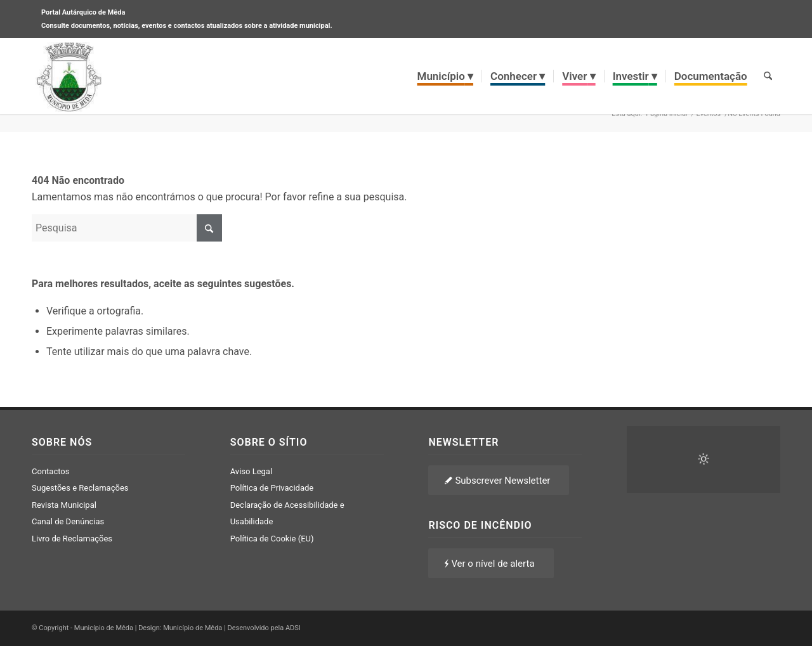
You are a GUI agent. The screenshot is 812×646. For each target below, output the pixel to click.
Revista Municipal (64, 505)
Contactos (50, 471)
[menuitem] (446, 76)
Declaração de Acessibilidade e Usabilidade (287, 513)
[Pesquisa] (768, 76)
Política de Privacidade (272, 488)
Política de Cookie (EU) (272, 539)
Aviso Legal (251, 471)
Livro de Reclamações (72, 539)
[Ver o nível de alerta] (491, 563)
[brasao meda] (69, 76)
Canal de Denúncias (68, 521)
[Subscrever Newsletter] (499, 480)
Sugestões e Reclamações (80, 488)
